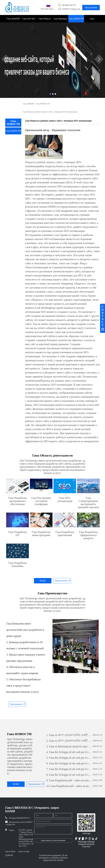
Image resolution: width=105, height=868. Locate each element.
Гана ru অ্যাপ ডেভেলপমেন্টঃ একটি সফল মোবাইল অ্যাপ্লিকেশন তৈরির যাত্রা (69, 735)
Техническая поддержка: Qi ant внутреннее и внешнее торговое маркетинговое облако (53, 858)
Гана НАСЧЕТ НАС (29, 20)
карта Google (24, 851)
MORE (43, 581)
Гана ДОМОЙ (13, 19)
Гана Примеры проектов (60, 20)
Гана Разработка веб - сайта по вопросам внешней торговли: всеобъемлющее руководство (69, 780)
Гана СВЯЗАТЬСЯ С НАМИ (92, 20)
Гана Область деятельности (45, 20)
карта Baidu (10, 851)
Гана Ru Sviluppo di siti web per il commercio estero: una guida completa (69, 752)
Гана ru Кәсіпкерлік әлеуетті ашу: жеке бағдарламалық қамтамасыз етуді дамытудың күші (69, 746)
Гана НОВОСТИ (76, 19)
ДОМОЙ (9, 855)
